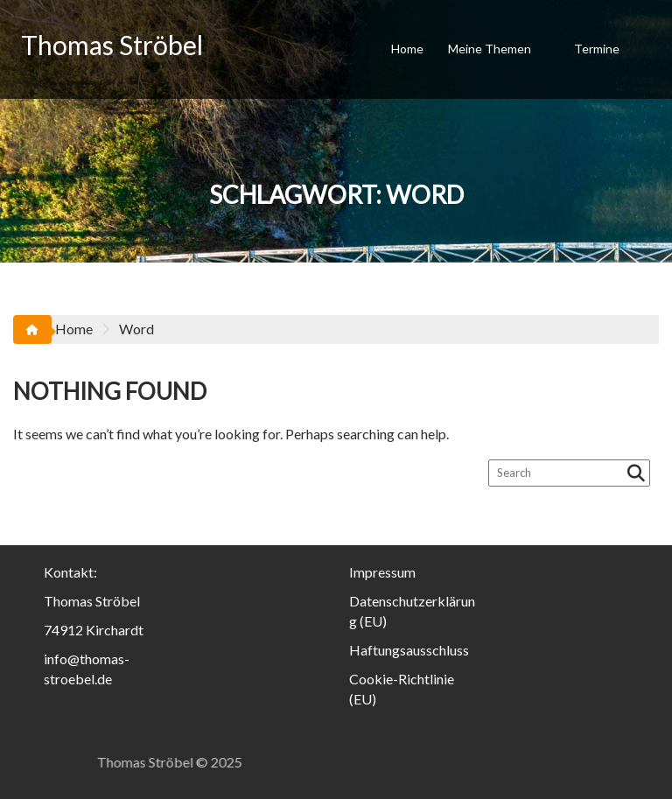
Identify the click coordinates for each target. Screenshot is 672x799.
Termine (597, 49)
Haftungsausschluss (409, 650)
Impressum (382, 572)
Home (407, 49)
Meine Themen (490, 49)
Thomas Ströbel (112, 45)
